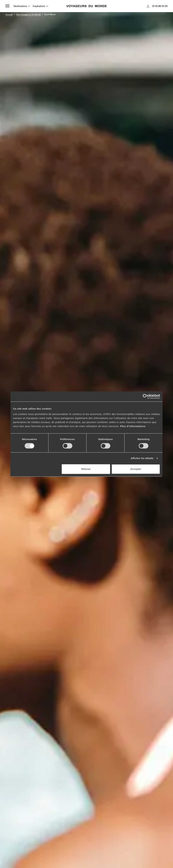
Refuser (86, 469)
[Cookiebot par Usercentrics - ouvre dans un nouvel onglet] (145, 396)
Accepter (136, 469)
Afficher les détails (142, 458)
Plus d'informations (133, 426)
